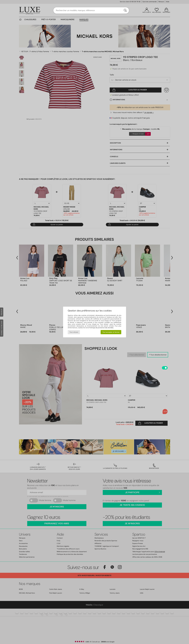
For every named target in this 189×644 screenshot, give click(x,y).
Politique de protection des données (101, 328)
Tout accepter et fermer (111, 332)
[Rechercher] (125, 10)
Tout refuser (74, 332)
